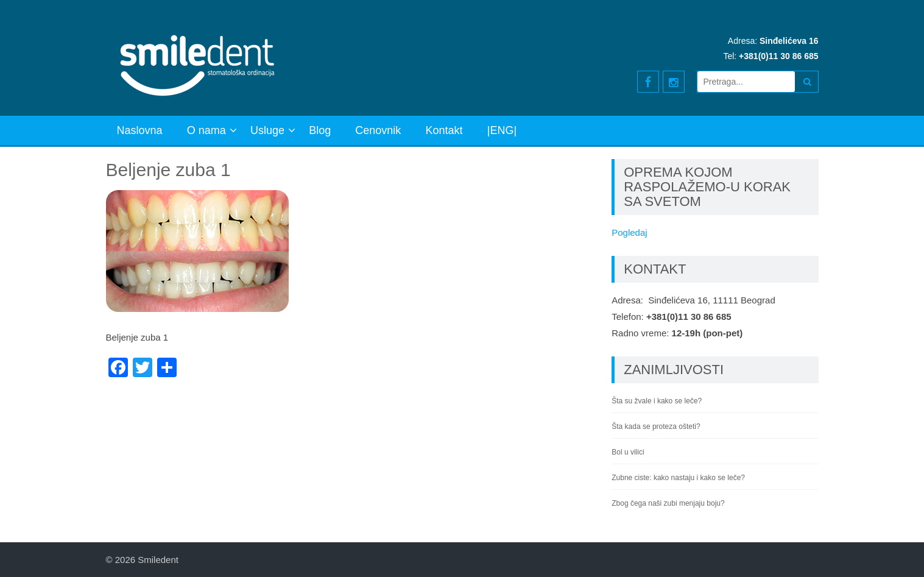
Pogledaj (629, 232)
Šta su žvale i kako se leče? (657, 401)
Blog (320, 130)
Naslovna (140, 130)
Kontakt (444, 130)
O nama (206, 130)
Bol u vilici (628, 452)
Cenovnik (378, 130)
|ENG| (502, 130)
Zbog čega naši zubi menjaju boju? (668, 503)
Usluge (267, 130)
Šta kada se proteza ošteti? (656, 427)
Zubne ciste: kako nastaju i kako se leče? (678, 478)
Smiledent (158, 560)
